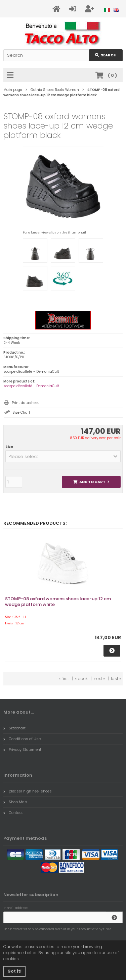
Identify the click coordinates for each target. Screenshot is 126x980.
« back (81, 679)
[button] (63, 456)
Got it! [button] (14, 971)
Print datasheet (25, 403)
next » (99, 679)
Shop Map (15, 802)
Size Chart (21, 412)
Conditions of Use (22, 739)
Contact (13, 813)
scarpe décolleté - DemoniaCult (31, 386)
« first (64, 679)
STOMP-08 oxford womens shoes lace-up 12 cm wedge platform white (58, 602)
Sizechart (14, 728)
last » (116, 679)
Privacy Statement (22, 750)
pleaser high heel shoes (28, 791)
